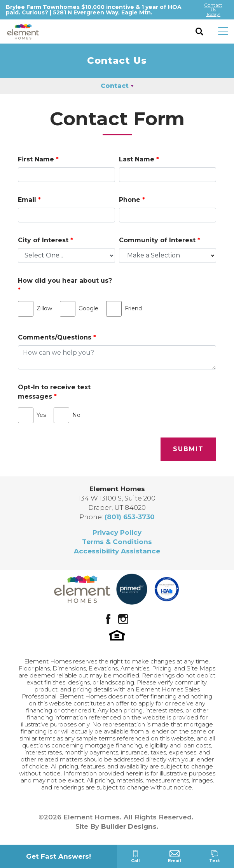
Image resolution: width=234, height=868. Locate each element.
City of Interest (45, 240)
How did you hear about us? (65, 285)
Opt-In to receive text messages (54, 392)
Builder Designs (129, 826)
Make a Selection (154, 255)
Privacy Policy (117, 532)
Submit (188, 449)
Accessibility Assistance (117, 551)
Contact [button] (115, 86)
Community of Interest (160, 240)
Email (29, 200)
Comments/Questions (57, 337)
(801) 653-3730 (130, 517)
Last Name (139, 159)
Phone (132, 200)
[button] (200, 31)
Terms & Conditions (117, 542)
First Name (38, 159)
